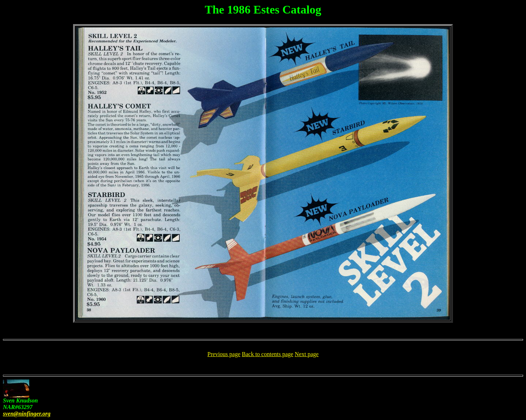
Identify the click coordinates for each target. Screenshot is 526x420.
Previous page (224, 354)
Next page (307, 354)
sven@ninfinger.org (27, 414)
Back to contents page (268, 354)
